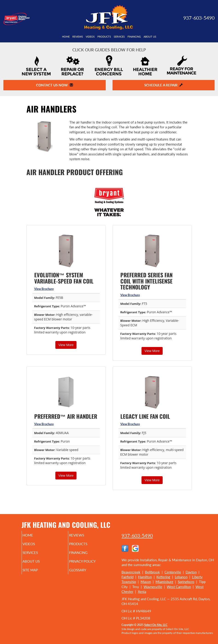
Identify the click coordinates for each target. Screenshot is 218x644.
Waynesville (153, 587)
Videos (90, 37)
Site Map (36, 570)
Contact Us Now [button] (55, 85)
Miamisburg (164, 582)
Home (66, 37)
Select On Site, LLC (156, 625)
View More (66, 345)
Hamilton (145, 577)
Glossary (84, 570)
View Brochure (44, 289)
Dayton (191, 572)
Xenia (142, 592)
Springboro (186, 582)
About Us (150, 37)
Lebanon (181, 577)
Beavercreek (131, 572)
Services (119, 37)
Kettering (163, 577)
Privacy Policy (88, 561)
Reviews (78, 37)
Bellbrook (152, 572)
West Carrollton (179, 587)
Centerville (173, 572)
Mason (146, 582)
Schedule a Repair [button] (164, 85)
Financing (134, 37)
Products (104, 37)
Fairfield (127, 577)
